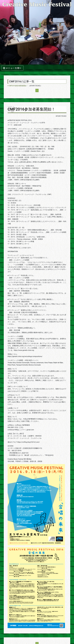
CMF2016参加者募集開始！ (18, 86)
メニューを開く (12, 68)
